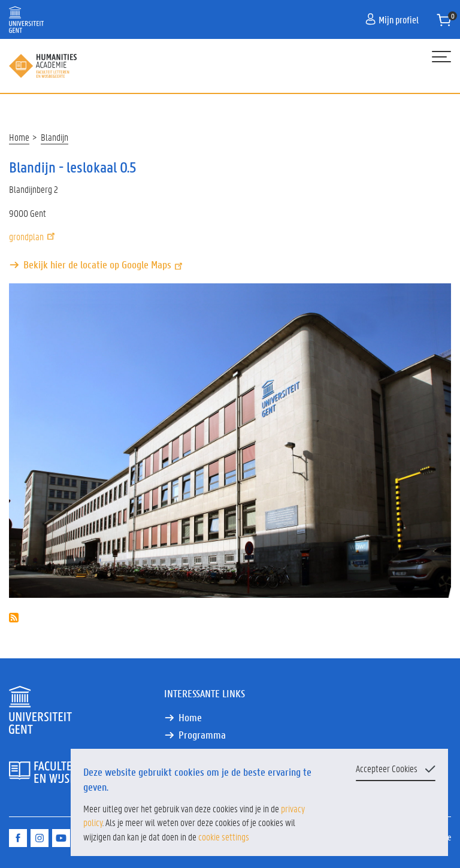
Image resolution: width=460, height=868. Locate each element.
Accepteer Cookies (387, 768)
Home (19, 137)
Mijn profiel (392, 19)
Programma (202, 735)
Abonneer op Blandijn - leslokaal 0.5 (14, 618)
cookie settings (224, 837)
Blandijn (55, 137)
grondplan (33, 236)
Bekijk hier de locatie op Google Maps (104, 264)
